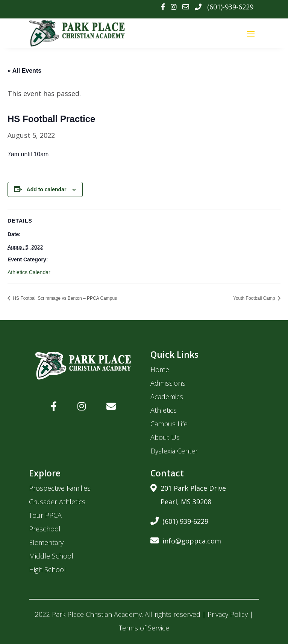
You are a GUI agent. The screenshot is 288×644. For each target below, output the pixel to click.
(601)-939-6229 (230, 7)
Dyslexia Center (174, 451)
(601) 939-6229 (179, 520)
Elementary (46, 542)
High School (47, 569)
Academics (167, 397)
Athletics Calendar (29, 272)
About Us (165, 437)
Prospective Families (60, 488)
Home (160, 369)
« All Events (24, 71)
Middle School (51, 556)
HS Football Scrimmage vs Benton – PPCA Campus (64, 298)
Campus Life (169, 424)
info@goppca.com (186, 539)
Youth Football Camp (255, 298)
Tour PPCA (45, 515)
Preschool (45, 529)
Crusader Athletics (57, 502)
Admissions (168, 383)
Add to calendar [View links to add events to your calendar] (47, 189)
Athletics (164, 410)
